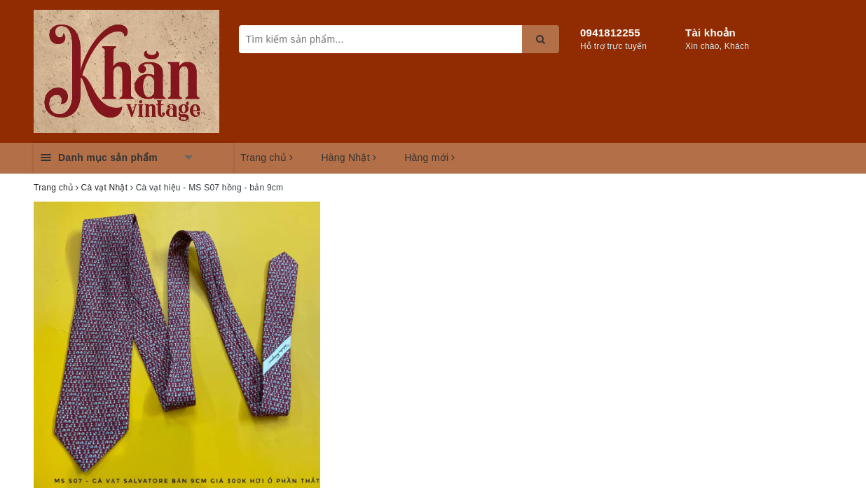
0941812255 (610, 33)
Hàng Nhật (349, 157)
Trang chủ (267, 157)
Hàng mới (430, 157)
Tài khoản (710, 33)
